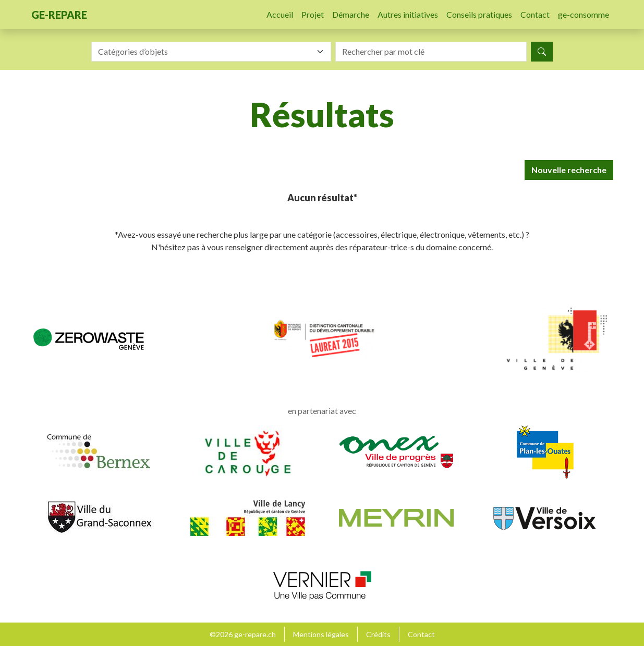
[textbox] (205, 52)
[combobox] (211, 52)
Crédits (378, 634)
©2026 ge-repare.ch (243, 634)
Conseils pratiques (479, 14)
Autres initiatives (408, 14)
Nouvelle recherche (569, 170)
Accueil (280, 14)
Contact (535, 14)
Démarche (351, 14)
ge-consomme (584, 14)
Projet (313, 14)
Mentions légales (321, 634)
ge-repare (59, 15)
